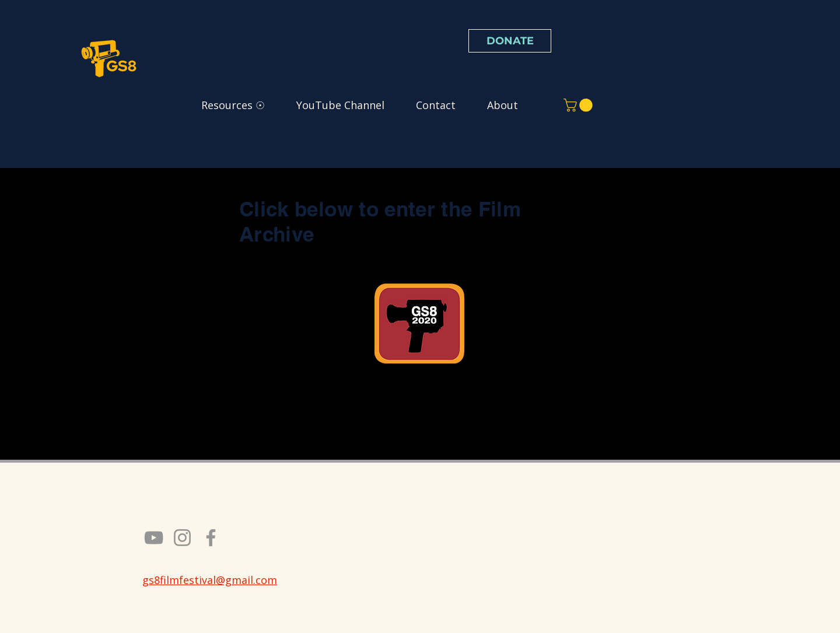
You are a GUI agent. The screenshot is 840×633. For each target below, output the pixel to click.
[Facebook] (211, 538)
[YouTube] (154, 538)
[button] (580, 105)
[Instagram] (182, 538)
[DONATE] (510, 41)
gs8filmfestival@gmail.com (210, 580)
